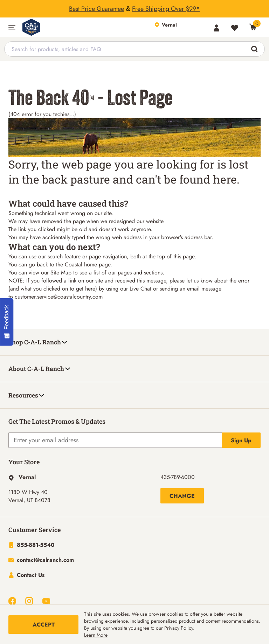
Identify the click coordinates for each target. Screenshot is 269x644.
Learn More (96, 635)
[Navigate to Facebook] (12, 602)
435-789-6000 (178, 478)
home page (97, 264)
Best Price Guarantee (96, 9)
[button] (12, 27)
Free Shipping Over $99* (166, 9)
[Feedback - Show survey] (7, 322)
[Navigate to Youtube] (46, 602)
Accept (44, 625)
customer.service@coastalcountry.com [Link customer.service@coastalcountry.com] (59, 297)
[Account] (216, 28)
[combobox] (134, 49)
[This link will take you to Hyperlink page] (22, 478)
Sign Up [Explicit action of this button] (241, 441)
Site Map (61, 273)
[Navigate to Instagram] (29, 602)
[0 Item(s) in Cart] (253, 27)
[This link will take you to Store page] (180, 27)
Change (182, 497)
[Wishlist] (235, 28)
